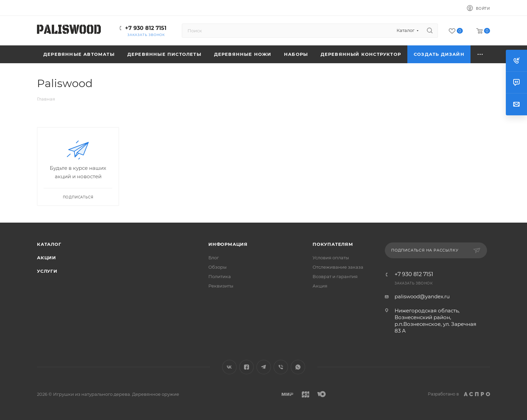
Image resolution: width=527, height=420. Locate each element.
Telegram (264, 367)
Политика (220, 276)
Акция (320, 286)
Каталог (49, 244)
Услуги (47, 271)
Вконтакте (229, 367)
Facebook (247, 367)
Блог (214, 258)
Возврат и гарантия (335, 276)
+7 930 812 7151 (146, 28)
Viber (281, 367)
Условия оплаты (331, 258)
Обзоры (217, 267)
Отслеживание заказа (338, 267)
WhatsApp (298, 367)
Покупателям (333, 244)
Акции (47, 258)
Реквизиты (221, 286)
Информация (228, 244)
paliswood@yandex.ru (422, 296)
